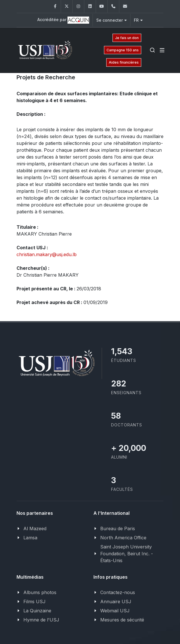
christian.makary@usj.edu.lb (47, 254)
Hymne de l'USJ (41, 620)
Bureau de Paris (118, 528)
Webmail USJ (115, 611)
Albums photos (40, 592)
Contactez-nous (118, 592)
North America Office (123, 538)
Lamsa (30, 538)
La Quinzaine (37, 611)
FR (138, 20)
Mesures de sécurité (122, 620)
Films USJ (34, 602)
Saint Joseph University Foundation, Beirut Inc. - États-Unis (127, 554)
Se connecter (112, 20)
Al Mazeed (35, 528)
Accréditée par (63, 20)
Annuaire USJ (116, 602)
